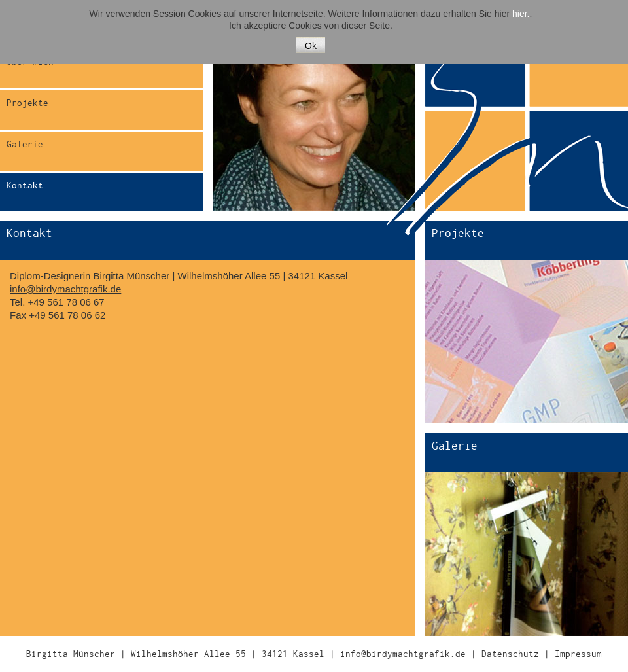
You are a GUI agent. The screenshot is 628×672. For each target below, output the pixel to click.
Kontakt (25, 186)
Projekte (27, 103)
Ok (311, 46)
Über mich (30, 62)
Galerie (25, 144)
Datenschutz (510, 654)
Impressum (578, 654)
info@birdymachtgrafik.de (65, 289)
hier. (521, 14)
